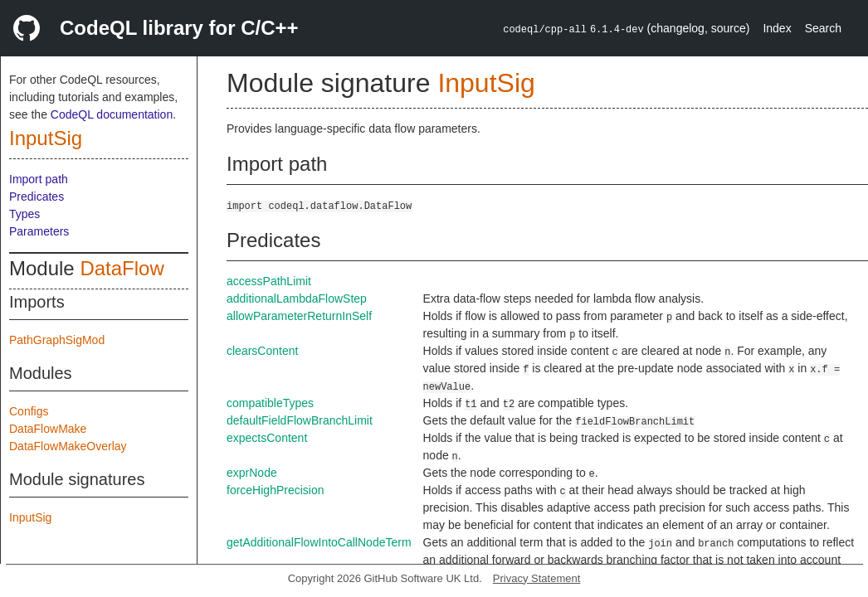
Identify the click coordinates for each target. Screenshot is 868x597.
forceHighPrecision (276, 490)
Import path (39, 179)
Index (777, 28)
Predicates (37, 197)
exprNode (252, 473)
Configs (29, 411)
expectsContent (267, 438)
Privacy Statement (537, 578)
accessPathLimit (269, 281)
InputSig (46, 138)
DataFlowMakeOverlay (68, 446)
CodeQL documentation (112, 114)
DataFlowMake (48, 429)
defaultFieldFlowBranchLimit (300, 420)
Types (24, 214)
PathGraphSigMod (57, 340)
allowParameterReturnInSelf (299, 316)
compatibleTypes (270, 403)
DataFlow (122, 268)
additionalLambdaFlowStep (297, 298)
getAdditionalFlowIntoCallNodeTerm (319, 542)
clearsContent (262, 351)
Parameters (39, 231)
